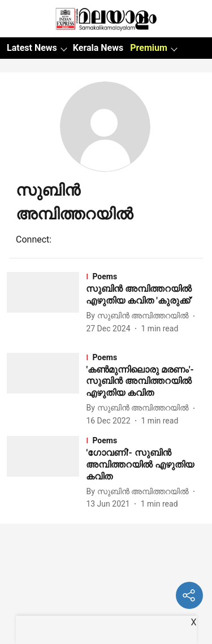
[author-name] (140, 316)
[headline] (146, 295)
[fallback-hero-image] (46, 303)
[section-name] (146, 276)
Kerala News (98, 48)
